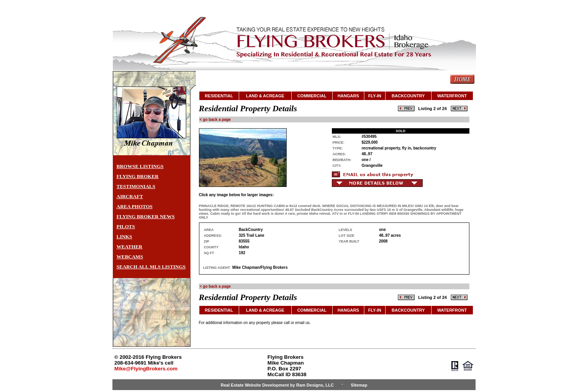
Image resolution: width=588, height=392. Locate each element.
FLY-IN (375, 96)
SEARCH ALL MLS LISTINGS (151, 267)
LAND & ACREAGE (265, 96)
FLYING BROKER (138, 176)
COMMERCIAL (312, 96)
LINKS (124, 237)
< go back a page (215, 120)
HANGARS (348, 96)
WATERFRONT (452, 96)
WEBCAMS (130, 257)
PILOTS (126, 227)
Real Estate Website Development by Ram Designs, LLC (277, 385)
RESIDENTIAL (219, 96)
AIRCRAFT (130, 196)
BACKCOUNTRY (408, 96)
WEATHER (130, 247)
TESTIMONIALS (136, 186)
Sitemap (359, 385)
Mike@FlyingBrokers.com (146, 369)
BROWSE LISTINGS (140, 166)
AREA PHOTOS (135, 206)
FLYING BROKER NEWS (146, 216)
